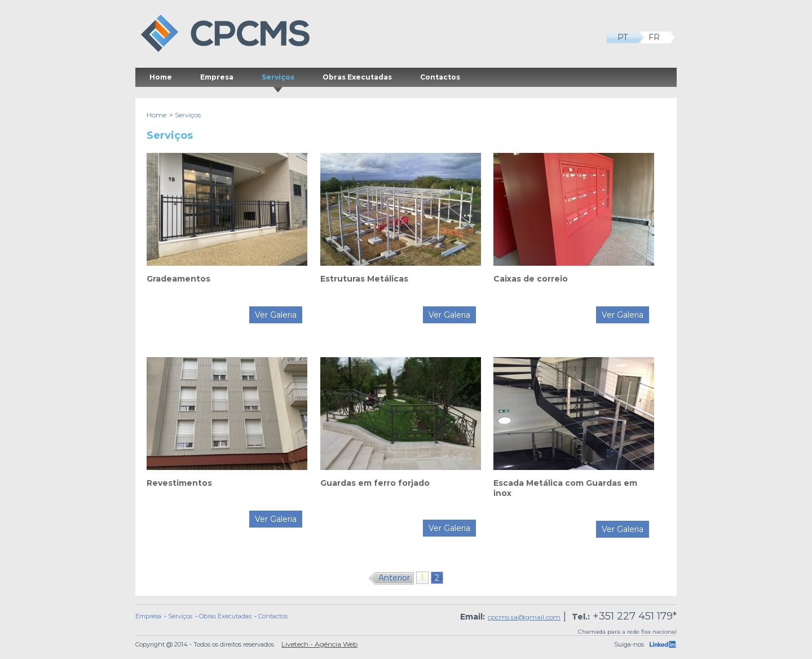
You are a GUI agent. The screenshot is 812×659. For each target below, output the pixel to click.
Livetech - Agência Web (319, 644)
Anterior (394, 578)
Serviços (278, 80)
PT (628, 38)
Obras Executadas (357, 77)
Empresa (217, 77)
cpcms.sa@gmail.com (524, 617)
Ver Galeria (276, 315)
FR (659, 38)
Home (161, 77)
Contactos (440, 77)
